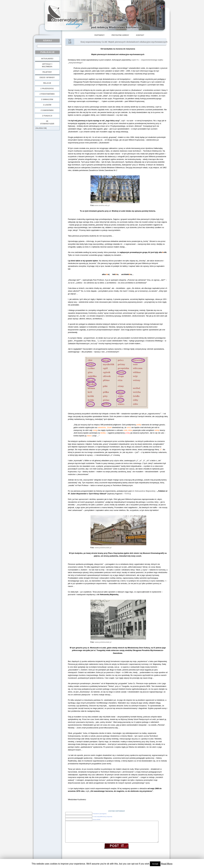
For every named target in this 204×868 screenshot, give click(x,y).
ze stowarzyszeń (47, 122)
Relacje (47, 83)
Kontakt (140, 35)
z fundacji (47, 116)
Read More (167, 864)
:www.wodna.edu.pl (102, 205)
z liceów (47, 105)
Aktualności (47, 59)
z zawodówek (47, 110)
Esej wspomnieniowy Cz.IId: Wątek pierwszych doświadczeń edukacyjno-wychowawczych (124, 42)
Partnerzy (99, 35)
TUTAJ (127, 494)
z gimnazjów (47, 99)
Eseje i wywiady (47, 78)
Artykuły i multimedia (47, 65)
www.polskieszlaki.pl (103, 548)
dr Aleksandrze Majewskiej (144, 491)
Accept (155, 864)
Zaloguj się (41, 128)
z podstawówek (47, 94)
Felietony (47, 72)
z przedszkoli (47, 89)
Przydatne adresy (120, 35)
